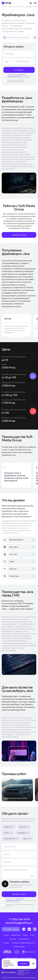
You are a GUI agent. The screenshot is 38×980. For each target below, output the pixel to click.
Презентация (24, 939)
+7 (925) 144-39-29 (19, 919)
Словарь (6, 943)
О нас (32, 935)
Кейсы (25, 935)
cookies (6, 966)
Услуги (6, 935)
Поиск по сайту (19, 947)
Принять (24, 964)
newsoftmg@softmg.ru (19, 923)
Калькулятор (16, 935)
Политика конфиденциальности (23, 943)
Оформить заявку (19, 235)
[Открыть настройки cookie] (33, 964)
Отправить (19, 70)
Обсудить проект (19, 894)
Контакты (13, 939)
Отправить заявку (11, 929)
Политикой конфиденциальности (16, 75)
